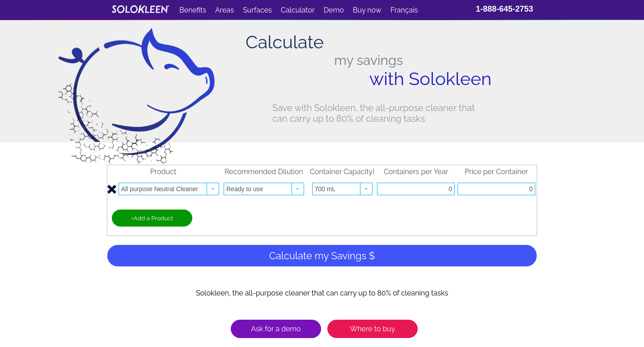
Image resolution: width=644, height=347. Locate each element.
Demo (334, 10)
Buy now (367, 10)
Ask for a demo (276, 329)
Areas (225, 10)
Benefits (193, 10)
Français (404, 10)
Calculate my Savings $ (322, 256)
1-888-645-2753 (504, 9)
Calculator (298, 10)
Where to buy (372, 329)
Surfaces (257, 10)
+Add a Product (152, 218)
